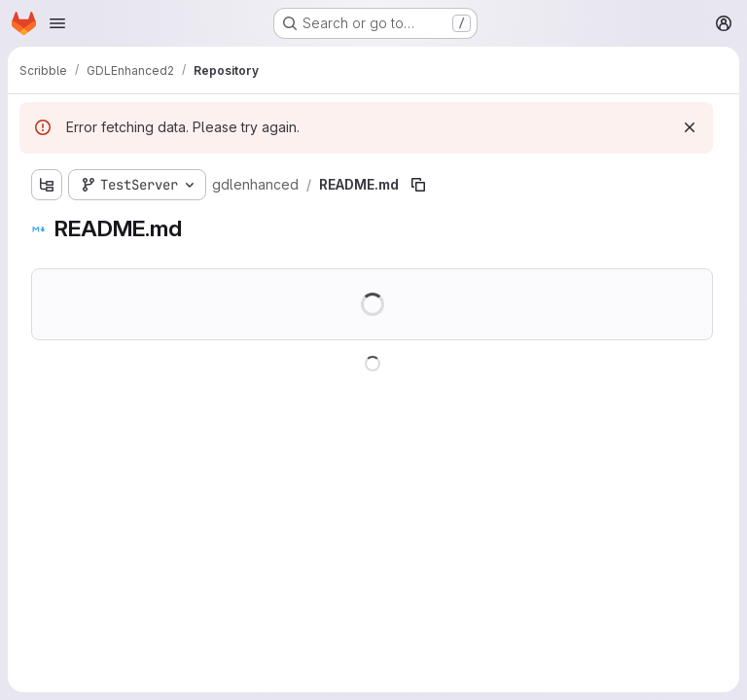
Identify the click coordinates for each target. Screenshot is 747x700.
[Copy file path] (418, 185)
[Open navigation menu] (57, 23)
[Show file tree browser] (47, 185)
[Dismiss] (690, 127)
